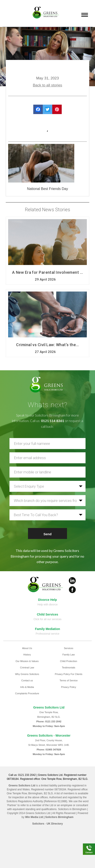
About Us (27, 648)
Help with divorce (47, 605)
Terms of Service (69, 680)
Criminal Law (27, 668)
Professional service (47, 634)
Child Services (47, 614)
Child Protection (69, 661)
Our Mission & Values (27, 661)
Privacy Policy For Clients (69, 674)
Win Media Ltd (34, 817)
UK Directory (55, 824)
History (27, 655)
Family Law (69, 655)
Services (69, 648)
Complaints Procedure (27, 693)
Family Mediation (48, 629)
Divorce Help (48, 600)
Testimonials (69, 668)
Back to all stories (47, 85)
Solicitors (38, 824)
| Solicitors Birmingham (58, 817)
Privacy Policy (69, 687)
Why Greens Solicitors (27, 674)
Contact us (27, 680)
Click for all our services (47, 619)
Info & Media (27, 687)
